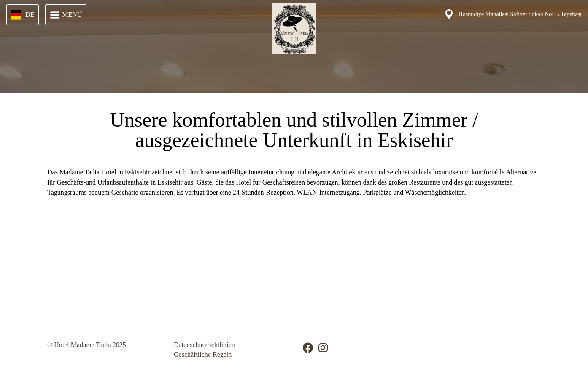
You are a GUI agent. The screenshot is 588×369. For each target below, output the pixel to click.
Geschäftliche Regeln (203, 354)
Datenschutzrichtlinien (204, 345)
